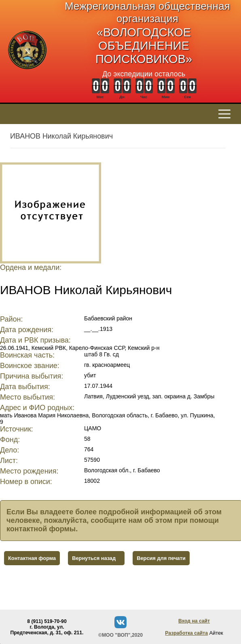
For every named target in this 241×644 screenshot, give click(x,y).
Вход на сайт (194, 621)
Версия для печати (161, 558)
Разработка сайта (186, 633)
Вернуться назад (94, 558)
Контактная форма (32, 558)
